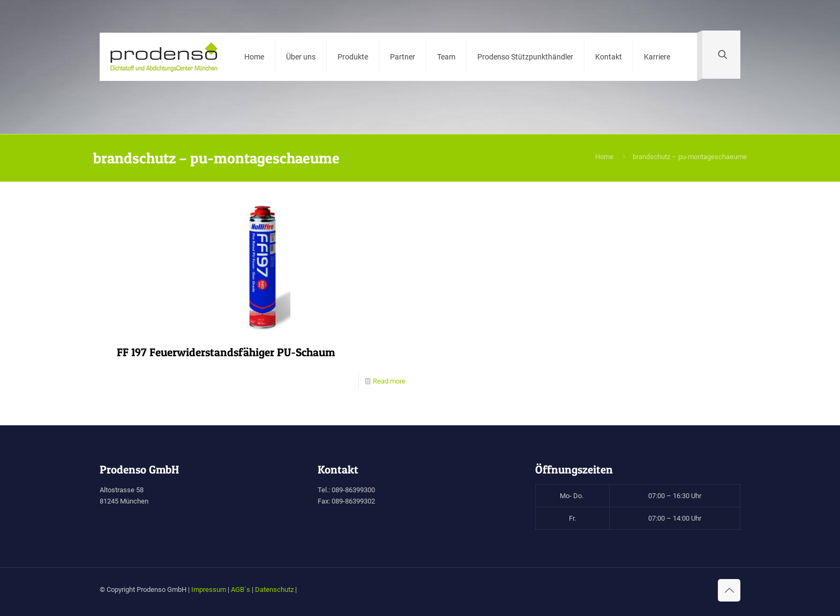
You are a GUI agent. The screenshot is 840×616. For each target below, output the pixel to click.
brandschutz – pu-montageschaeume (690, 157)
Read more (389, 381)
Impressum (209, 589)
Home (604, 157)
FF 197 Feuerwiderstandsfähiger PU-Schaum (226, 352)
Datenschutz (274, 589)
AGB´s (241, 589)
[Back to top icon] (729, 590)
